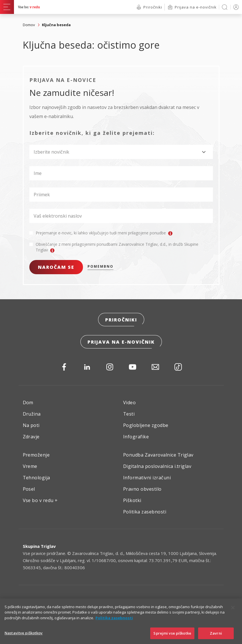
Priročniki (121, 320)
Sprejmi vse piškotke (172, 637)
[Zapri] (233, 612)
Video (129, 403)
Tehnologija (36, 478)
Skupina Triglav (39, 546)
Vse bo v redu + (40, 500)
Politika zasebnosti (145, 512)
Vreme (30, 466)
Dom (28, 403)
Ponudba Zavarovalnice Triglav (158, 455)
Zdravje (31, 437)
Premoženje (36, 455)
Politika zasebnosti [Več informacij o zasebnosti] (114, 622)
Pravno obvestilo (142, 489)
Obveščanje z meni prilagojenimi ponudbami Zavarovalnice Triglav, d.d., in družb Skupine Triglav (117, 247)
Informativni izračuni (147, 478)
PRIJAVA (235, 7)
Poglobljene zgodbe (146, 425)
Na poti (31, 425)
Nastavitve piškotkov (24, 637)
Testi (129, 414)
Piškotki (132, 500)
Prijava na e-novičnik (121, 342)
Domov (29, 25)
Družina (32, 414)
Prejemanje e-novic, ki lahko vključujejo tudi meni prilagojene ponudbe (104, 233)
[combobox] (121, 152)
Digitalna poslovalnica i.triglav (157, 466)
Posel (29, 489)
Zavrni (216, 637)
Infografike (136, 437)
